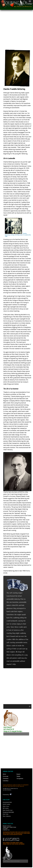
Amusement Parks (7, 802)
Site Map (5, 829)
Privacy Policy (7, 826)
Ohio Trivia (6, 814)
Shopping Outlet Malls (8, 812)
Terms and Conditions (9, 827)
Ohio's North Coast (8, 810)
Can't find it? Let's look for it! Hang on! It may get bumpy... (13, 729)
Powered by (6, 795)
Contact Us (6, 830)
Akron (4, 774)
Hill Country (6, 808)
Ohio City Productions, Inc (12, 789)
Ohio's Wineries (7, 816)
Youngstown (20, 778)
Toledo (18, 776)
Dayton (18, 774)
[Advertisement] (16, 29)
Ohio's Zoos (6, 806)
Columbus (6, 781)
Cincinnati (5, 776)
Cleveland (6, 778)
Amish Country (6, 804)
